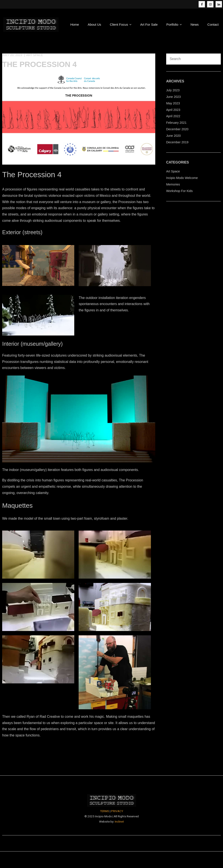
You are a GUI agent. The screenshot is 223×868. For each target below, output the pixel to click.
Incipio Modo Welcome (182, 178)
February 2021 (176, 123)
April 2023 (173, 110)
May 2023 (173, 103)
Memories (173, 184)
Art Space (35, 55)
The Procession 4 (39, 64)
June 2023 (173, 97)
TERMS (105, 811)
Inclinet (119, 821)
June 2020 (173, 136)
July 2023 (173, 90)
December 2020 (177, 129)
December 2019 (177, 142)
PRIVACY (117, 811)
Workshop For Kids (179, 191)
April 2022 (173, 116)
